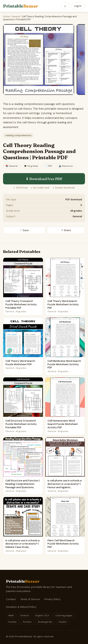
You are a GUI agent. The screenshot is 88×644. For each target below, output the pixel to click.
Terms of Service (30, 599)
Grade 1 (63, 622)
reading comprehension (18, 135)
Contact (11, 599)
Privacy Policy (52, 599)
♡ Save (24, 230)
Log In (78, 6)
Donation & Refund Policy (21, 607)
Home (6, 17)
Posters (27, 622)
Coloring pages (64, 615)
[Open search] (65, 6)
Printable (21, 6)
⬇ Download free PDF (44, 179)
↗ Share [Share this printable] (66, 230)
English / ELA (42, 615)
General (16, 17)
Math (11, 615)
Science (25, 615)
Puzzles (13, 622)
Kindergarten (45, 622)
